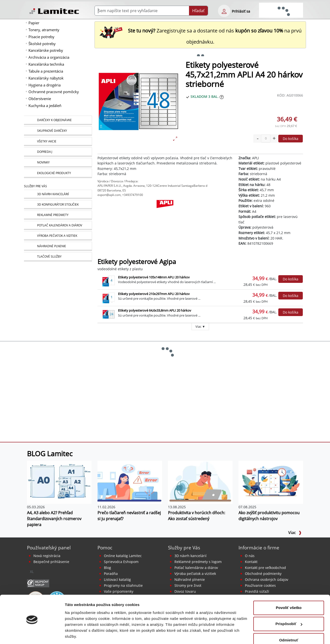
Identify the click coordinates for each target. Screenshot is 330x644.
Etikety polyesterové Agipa (137, 262)
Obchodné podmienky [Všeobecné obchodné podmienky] (263, 574)
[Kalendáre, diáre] (58, 226)
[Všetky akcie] (58, 142)
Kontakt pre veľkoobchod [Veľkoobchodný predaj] (265, 568)
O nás (250, 556)
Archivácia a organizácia (49, 57)
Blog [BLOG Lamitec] (107, 568)
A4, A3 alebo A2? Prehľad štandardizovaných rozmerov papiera (54, 519)
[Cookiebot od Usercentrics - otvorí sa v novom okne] (32, 634)
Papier (34, 23)
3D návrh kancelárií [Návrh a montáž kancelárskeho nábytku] (190, 556)
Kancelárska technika (46, 64)
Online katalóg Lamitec (123, 556)
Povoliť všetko (289, 592)
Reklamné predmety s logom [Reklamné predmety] (198, 562)
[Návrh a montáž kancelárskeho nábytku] (58, 194)
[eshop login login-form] (224, 11)
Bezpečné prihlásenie (51, 562)
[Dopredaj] (58, 152)
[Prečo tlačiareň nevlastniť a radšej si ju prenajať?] (130, 482)
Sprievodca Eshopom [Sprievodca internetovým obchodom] (121, 562)
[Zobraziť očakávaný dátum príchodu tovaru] (222, 96)
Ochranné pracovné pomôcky (54, 92)
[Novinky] (58, 163)
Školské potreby (42, 44)
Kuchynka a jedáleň (45, 106)
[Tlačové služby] (58, 257)
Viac (295, 533)
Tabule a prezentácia (46, 71)
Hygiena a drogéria (45, 85)
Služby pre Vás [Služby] (35, 186)
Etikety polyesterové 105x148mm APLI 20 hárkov (154, 277)
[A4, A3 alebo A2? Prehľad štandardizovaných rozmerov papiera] (59, 482)
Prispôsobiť (289, 608)
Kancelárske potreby (46, 50)
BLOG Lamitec (50, 454)
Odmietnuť (289, 624)
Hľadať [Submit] (198, 11)
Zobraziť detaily (79, 634)
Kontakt (251, 562)
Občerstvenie (40, 99)
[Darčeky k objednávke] (58, 120)
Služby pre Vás (184, 548)
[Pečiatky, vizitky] (58, 236)
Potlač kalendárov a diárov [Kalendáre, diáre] (196, 568)
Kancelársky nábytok (46, 78)
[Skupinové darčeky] (58, 131)
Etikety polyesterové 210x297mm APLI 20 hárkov (154, 294)
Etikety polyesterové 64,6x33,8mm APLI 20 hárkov (155, 310)
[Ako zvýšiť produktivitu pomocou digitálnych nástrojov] (271, 482)
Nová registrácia (47, 556)
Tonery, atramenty (44, 30)
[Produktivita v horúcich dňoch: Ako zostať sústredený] (200, 482)
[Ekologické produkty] (58, 173)
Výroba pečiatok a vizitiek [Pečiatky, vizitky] (195, 574)
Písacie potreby (41, 37)
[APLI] (165, 212)
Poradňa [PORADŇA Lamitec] (111, 574)
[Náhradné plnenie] (58, 246)
